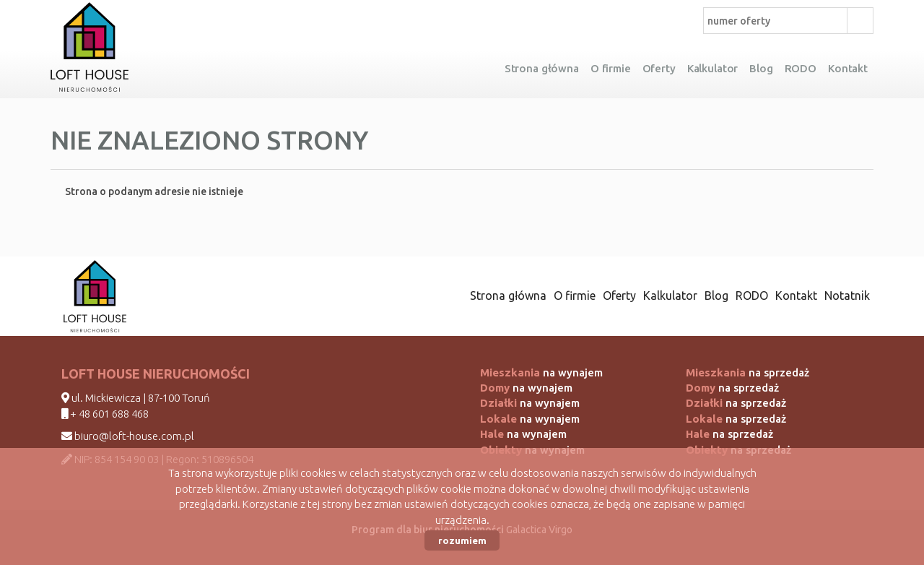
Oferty (659, 68)
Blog (761, 68)
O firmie (611, 68)
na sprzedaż (748, 372)
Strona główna (542, 68)
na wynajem (541, 372)
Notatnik (847, 296)
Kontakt (848, 68)
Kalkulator (713, 68)
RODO (801, 68)
